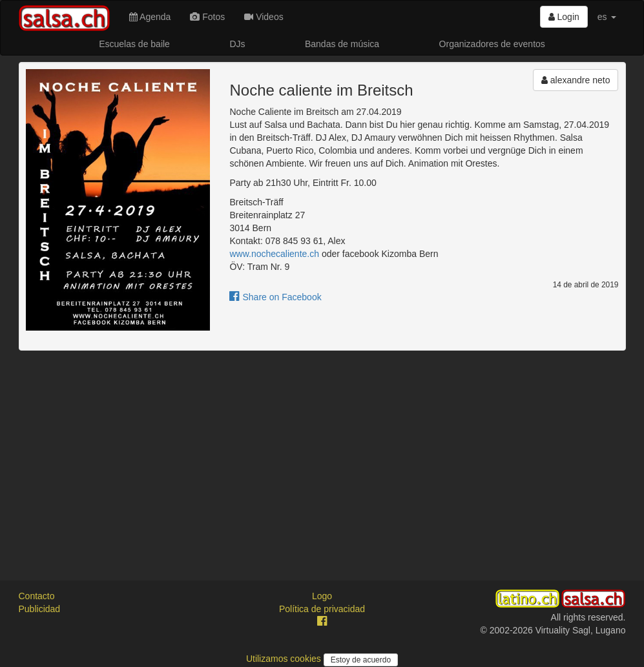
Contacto (37, 596)
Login (564, 17)
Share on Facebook (275, 297)
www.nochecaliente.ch (274, 254)
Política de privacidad (322, 609)
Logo (322, 596)
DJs (237, 44)
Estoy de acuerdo (361, 660)
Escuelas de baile (134, 44)
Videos (264, 17)
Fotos (207, 17)
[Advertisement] (322, 454)
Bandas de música (342, 44)
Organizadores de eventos (492, 44)
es (607, 17)
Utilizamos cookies (285, 659)
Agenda (150, 17)
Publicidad (40, 609)
